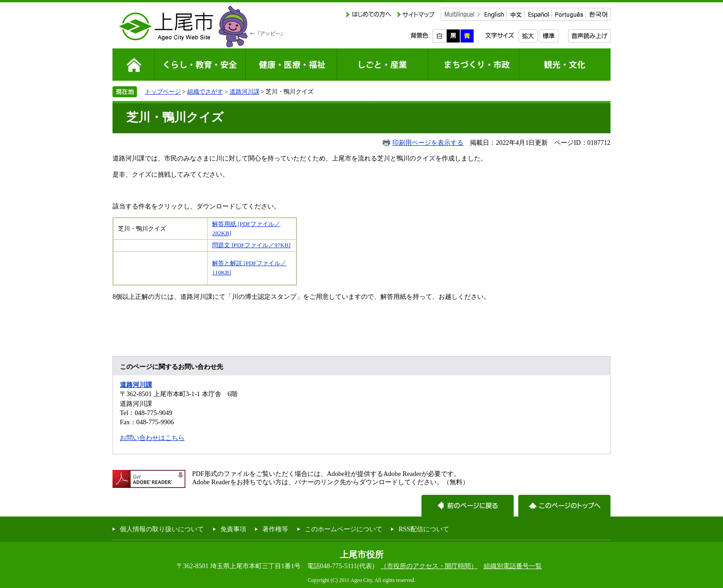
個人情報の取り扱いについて (162, 529)
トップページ (163, 92)
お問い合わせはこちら (152, 438)
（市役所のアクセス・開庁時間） (429, 566)
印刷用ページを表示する (428, 143)
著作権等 (275, 529)
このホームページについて (344, 529)
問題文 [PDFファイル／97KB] (251, 245)
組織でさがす (205, 92)
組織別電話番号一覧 (513, 566)
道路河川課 (245, 92)
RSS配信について (424, 529)
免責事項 (233, 529)
